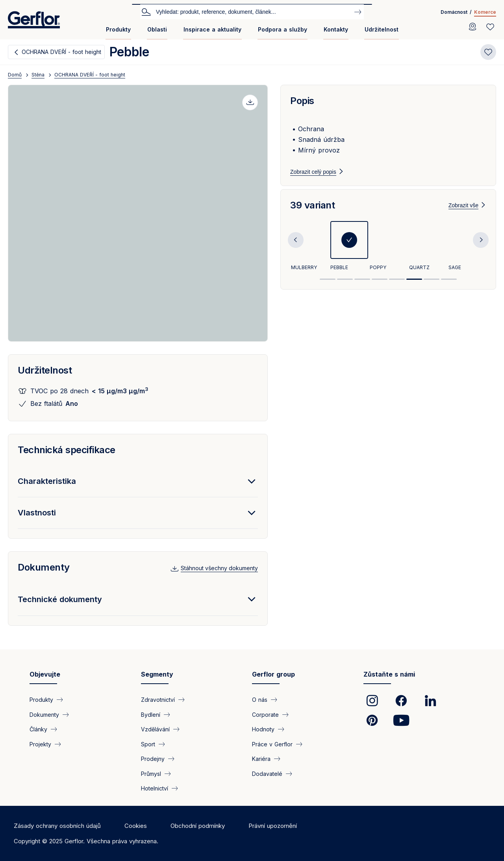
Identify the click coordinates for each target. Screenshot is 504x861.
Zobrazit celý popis (313, 172)
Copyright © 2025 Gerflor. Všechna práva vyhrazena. (86, 841)
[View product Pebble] (349, 256)
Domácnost (454, 12)
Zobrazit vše (463, 215)
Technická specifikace (67, 450)
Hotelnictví (155, 788)
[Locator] (472, 27)
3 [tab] (362, 289)
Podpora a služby (283, 29)
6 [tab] (414, 289)
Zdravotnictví (158, 700)
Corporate (265, 714)
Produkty (118, 29)
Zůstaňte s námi (389, 674)
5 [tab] (397, 289)
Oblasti (157, 29)
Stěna (38, 75)
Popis (302, 101)
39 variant (312, 215)
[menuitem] (118, 33)
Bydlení (151, 714)
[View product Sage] (467, 256)
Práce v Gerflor (272, 744)
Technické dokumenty (60, 599)
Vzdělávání (155, 729)
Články (38, 729)
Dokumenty (44, 567)
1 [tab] (328, 289)
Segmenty (157, 674)
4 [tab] (380, 289)
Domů (15, 75)
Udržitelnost (382, 29)
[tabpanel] (310, 256)
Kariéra (261, 759)
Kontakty (336, 29)
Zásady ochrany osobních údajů (57, 826)
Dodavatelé (267, 773)
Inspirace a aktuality (212, 29)
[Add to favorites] (488, 52)
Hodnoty (263, 729)
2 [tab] (345, 289)
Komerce (485, 12)
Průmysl (151, 773)
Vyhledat (146, 11)
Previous (296, 249)
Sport (148, 744)
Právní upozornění (273, 826)
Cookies (136, 826)
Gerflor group (273, 674)
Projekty (40, 744)
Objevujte (45, 674)
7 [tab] (432, 289)
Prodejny (153, 759)
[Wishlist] (490, 27)
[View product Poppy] (389, 256)
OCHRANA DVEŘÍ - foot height (61, 52)
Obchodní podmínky (198, 826)
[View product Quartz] (428, 256)
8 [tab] (449, 289)
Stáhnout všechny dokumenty (219, 568)
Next (481, 249)
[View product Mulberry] (310, 256)
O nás (260, 700)
